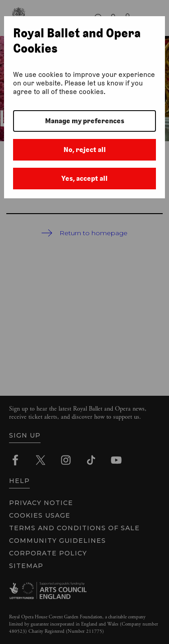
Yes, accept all (84, 178)
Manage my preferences (85, 121)
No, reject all (85, 150)
